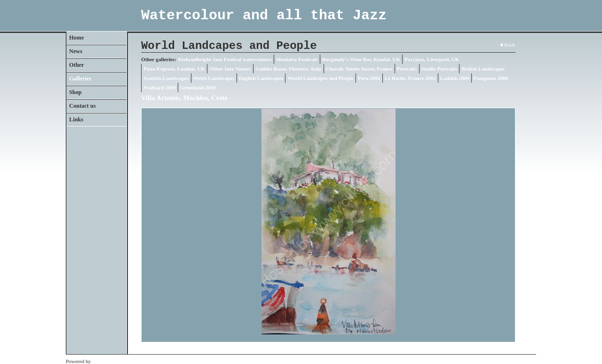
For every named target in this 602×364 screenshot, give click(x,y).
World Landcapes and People (320, 78)
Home (76, 38)
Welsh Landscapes (214, 78)
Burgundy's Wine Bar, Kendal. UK (361, 59)
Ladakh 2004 (455, 78)
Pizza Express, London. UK (174, 69)
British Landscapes (483, 69)
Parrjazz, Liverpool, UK (432, 59)
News (76, 51)
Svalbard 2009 (160, 87)
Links (76, 119)
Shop (75, 92)
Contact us (82, 106)
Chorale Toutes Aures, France (359, 69)
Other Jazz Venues (230, 69)
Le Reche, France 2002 (410, 78)
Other (76, 65)
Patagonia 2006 (491, 78)
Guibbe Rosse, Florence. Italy (289, 69)
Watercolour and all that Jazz (264, 16)
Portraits (407, 69)
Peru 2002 (369, 78)
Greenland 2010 (198, 87)
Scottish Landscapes (166, 78)
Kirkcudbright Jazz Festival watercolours (225, 59)
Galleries (80, 79)
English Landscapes (261, 78)
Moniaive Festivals (297, 59)
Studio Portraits (440, 69)
